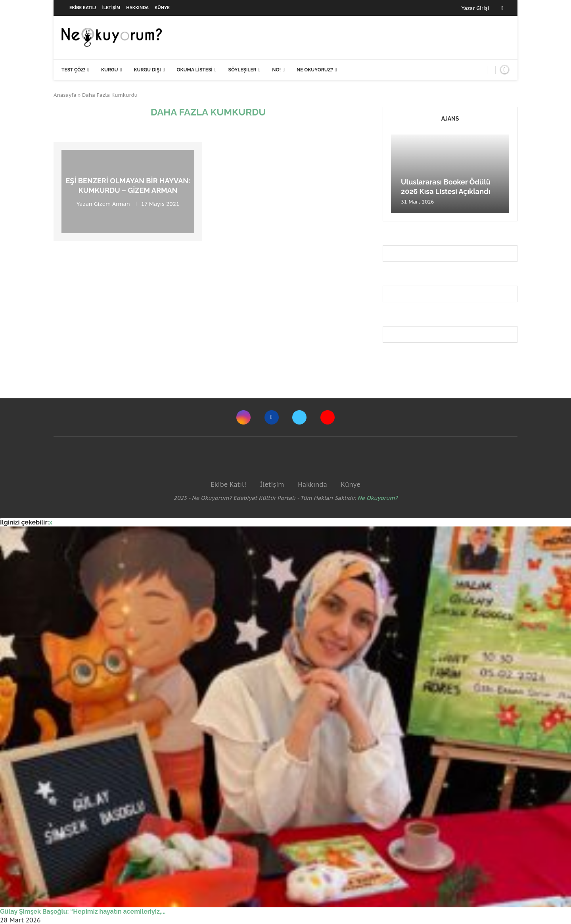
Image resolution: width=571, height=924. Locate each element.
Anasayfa (65, 95)
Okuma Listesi (194, 70)
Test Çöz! (73, 70)
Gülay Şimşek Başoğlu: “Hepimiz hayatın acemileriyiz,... (83, 912)
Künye (162, 8)
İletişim (111, 8)
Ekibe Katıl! (83, 8)
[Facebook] (502, 8)
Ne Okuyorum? (378, 498)
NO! (276, 70)
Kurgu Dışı (147, 70)
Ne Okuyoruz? (315, 70)
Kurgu (110, 70)
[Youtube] (328, 417)
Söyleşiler (242, 70)
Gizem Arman (112, 204)
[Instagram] (243, 417)
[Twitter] (299, 417)
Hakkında (137, 8)
